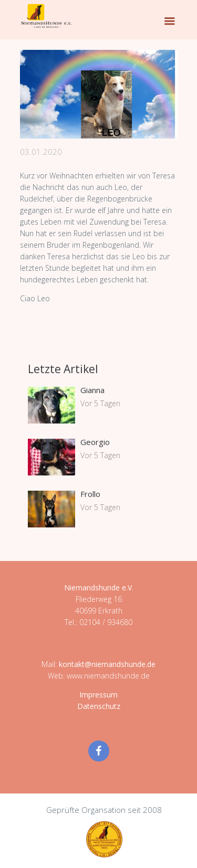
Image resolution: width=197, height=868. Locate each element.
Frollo (90, 494)
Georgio (95, 442)
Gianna (92, 390)
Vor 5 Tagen (100, 403)
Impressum (98, 695)
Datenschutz (99, 706)
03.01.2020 (41, 152)
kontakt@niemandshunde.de (107, 664)
